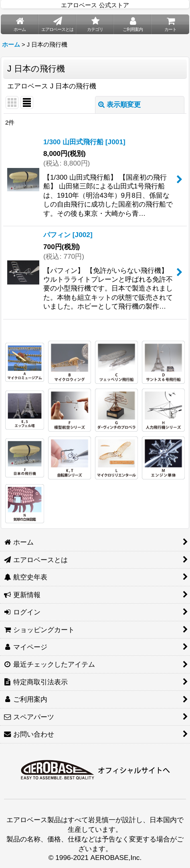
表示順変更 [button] (119, 104)
